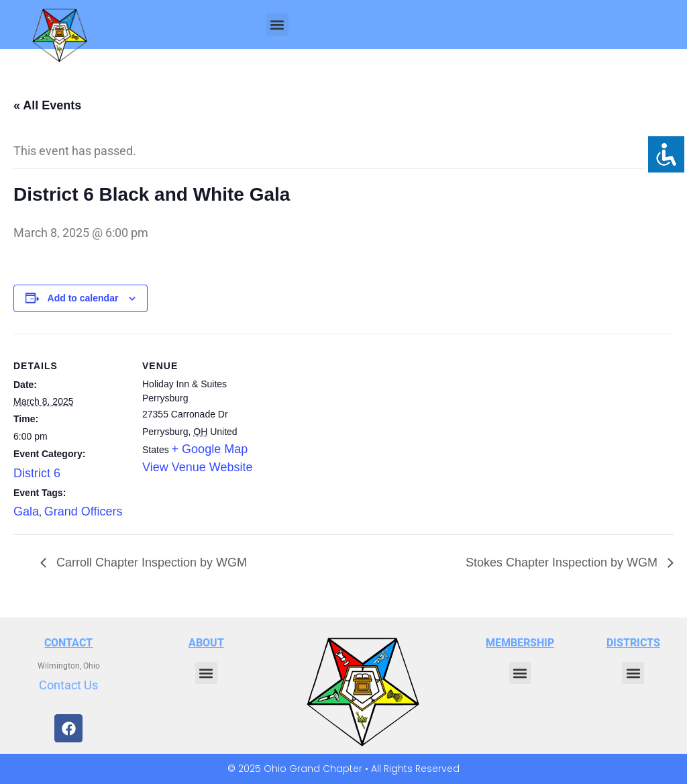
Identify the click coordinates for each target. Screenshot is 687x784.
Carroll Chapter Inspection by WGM (150, 562)
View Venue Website (197, 467)
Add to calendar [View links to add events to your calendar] (83, 298)
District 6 (37, 473)
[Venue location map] (342, 427)
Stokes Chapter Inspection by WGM (563, 562)
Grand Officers (84, 511)
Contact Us (68, 685)
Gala (26, 511)
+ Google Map (210, 449)
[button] (277, 24)
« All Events (47, 105)
